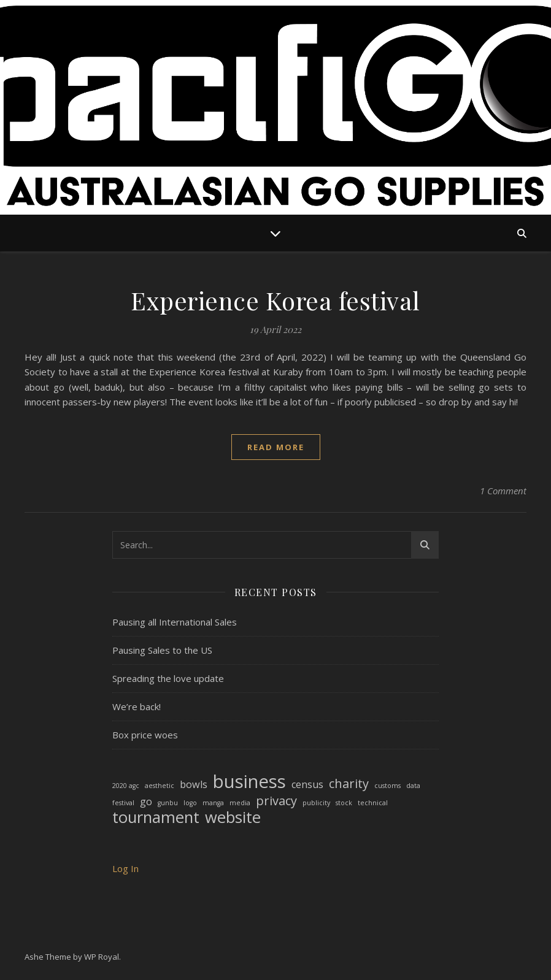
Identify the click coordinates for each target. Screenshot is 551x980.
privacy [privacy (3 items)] (276, 801)
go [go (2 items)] (146, 802)
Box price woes (145, 735)
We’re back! (137, 706)
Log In (125, 868)
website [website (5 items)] (233, 818)
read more (276, 447)
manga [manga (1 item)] (213, 803)
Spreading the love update (168, 678)
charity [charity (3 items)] (349, 784)
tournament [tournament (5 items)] (156, 818)
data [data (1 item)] (413, 786)
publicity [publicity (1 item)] (316, 803)
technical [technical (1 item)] (373, 803)
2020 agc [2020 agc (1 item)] (126, 786)
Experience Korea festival (275, 300)
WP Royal (102, 957)
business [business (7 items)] (249, 782)
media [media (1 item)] (240, 803)
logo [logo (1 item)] (190, 803)
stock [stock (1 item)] (344, 803)
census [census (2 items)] (307, 784)
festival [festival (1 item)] (123, 803)
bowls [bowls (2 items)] (194, 784)
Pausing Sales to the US (162, 650)
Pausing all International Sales (175, 622)
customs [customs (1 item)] (387, 786)
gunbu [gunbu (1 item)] (168, 803)
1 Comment (503, 491)
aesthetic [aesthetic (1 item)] (160, 786)
